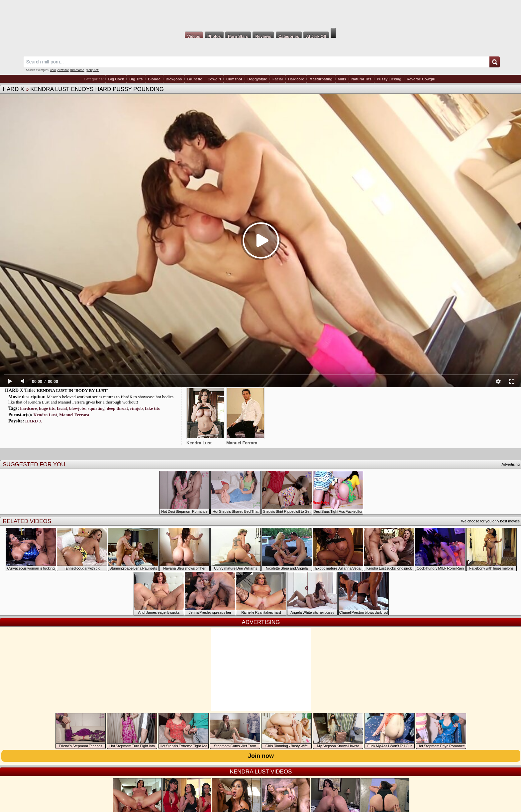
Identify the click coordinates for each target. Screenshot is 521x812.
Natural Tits (362, 79)
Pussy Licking (389, 79)
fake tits (152, 408)
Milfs (342, 79)
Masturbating (321, 79)
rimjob (137, 408)
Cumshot (234, 79)
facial (62, 408)
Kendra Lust (45, 415)
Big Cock (116, 79)
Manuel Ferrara (74, 415)
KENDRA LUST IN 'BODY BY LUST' (72, 390)
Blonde (154, 79)
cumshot (63, 70)
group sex (92, 70)
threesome (77, 70)
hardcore (28, 408)
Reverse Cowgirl (421, 79)
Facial (278, 79)
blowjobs (77, 408)
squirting (96, 408)
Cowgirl (214, 79)
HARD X (13, 89)
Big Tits (136, 79)
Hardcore (296, 79)
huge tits (47, 408)
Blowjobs (174, 79)
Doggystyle (257, 79)
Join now (261, 756)
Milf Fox (260, 14)
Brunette (195, 79)
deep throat (117, 408)
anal (53, 70)
